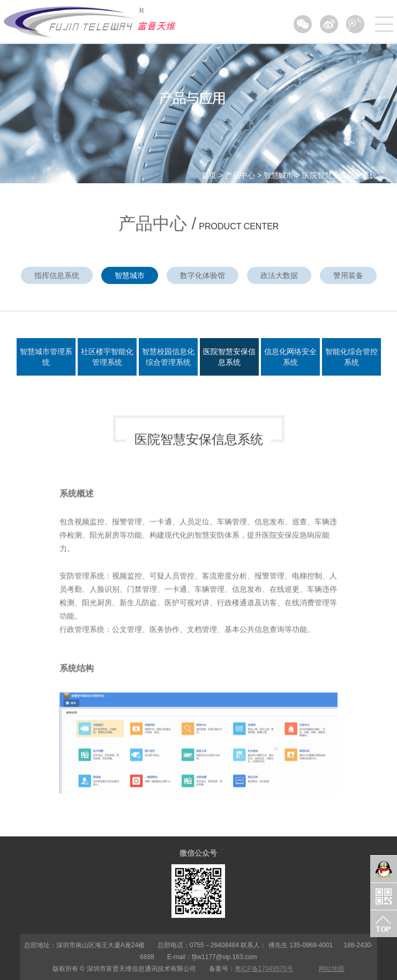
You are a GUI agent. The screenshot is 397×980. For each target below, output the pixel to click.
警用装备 (348, 275)
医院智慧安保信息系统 (340, 175)
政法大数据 (279, 275)
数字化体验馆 (203, 275)
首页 (209, 175)
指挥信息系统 (57, 275)
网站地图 (332, 969)
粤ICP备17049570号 (264, 969)
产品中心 (240, 175)
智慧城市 (279, 175)
